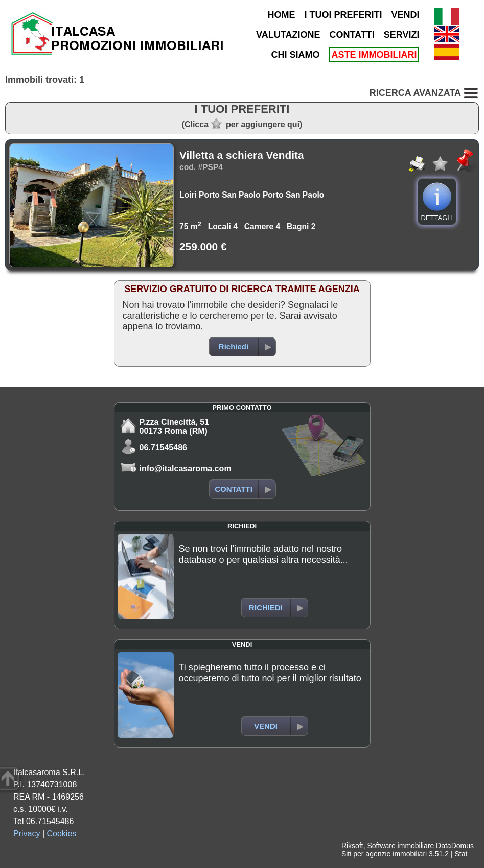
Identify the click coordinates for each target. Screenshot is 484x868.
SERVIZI (402, 35)
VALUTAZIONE (288, 35)
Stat (461, 854)
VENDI (405, 15)
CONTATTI (352, 35)
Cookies (62, 834)
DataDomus (455, 846)
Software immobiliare (400, 846)
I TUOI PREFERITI (343, 15)
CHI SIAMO (295, 55)
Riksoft (352, 846)
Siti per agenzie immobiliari (384, 854)
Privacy (27, 834)
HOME (281, 15)
